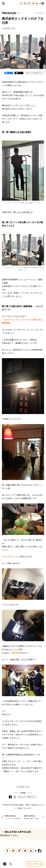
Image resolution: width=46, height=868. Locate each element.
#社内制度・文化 (9, 28)
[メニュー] (3, 3)
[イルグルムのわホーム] (32, 3)
